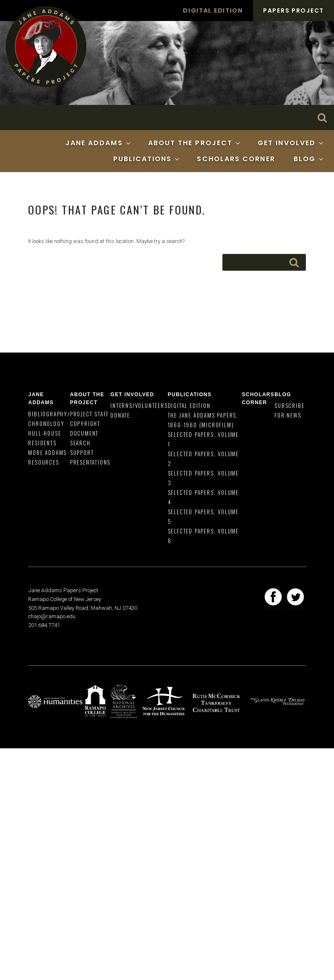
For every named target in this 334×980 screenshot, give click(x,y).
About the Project (195, 143)
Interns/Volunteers (139, 405)
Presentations (90, 462)
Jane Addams (99, 143)
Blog (309, 159)
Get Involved (291, 143)
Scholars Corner (236, 159)
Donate (120, 415)
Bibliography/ (49, 414)
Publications (147, 159)
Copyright (85, 423)
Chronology (46, 423)
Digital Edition (213, 10)
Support (82, 452)
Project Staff (90, 414)
